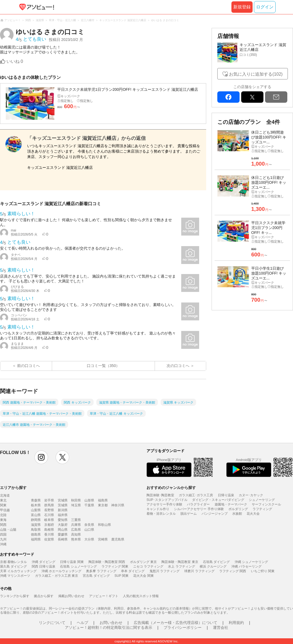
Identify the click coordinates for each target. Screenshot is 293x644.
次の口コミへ (178, 366)
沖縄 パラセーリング (246, 566)
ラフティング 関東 (115, 566)
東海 (3, 520)
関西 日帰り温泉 (44, 566)
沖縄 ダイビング (44, 562)
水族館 (237, 514)
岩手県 (49, 500)
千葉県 (89, 505)
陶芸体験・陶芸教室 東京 (180, 562)
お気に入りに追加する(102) (256, 74)
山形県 (89, 500)
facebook (228, 97)
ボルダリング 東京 (143, 562)
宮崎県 (103, 539)
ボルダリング (238, 509)
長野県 (49, 510)
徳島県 (36, 534)
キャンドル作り (158, 509)
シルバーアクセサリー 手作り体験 (199, 509)
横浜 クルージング (213, 566)
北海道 (5, 495)
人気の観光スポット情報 (141, 596)
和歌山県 (104, 525)
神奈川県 (118, 505)
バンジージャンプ (215, 514)
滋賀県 (36, 525)
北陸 (3, 515)
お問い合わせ (111, 623)
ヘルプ (82, 623)
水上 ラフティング (181, 566)
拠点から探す (44, 596)
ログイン (265, 7)
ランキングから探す (15, 596)
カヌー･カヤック (251, 495)
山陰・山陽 (8, 530)
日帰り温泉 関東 (72, 562)
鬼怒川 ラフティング (165, 571)
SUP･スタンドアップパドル (167, 500)
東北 (3, 500)
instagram (41, 457)
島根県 (49, 530)
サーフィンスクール (266, 504)
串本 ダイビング (133, 571)
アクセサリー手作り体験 (164, 504)
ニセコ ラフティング (148, 566)
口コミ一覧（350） (103, 366)
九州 (3, 539)
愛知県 (63, 520)
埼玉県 (76, 505)
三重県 (76, 520)
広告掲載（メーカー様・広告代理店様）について (176, 623)
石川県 (49, 515)
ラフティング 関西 (233, 571)
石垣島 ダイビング (216, 562)
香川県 (49, 534)
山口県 (89, 530)
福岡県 (36, 539)
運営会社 (221, 627)
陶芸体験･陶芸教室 (160, 495)
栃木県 (36, 505)
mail (276, 97)
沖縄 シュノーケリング (251, 562)
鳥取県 (36, 530)
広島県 (76, 530)
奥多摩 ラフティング (101, 571)
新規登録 (242, 7)
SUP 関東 (122, 576)
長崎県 (63, 539)
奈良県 (89, 525)
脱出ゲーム (189, 514)
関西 (3, 525)
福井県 (63, 515)
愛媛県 (63, 534)
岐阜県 (49, 520)
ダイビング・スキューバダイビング (218, 500)
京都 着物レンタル (13, 562)
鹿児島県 (118, 539)
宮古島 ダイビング (96, 576)
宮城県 (63, 500)
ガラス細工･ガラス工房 (196, 495)
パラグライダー (198, 504)
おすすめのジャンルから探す (171, 488)
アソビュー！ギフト (104, 596)
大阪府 (63, 525)
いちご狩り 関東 (263, 571)
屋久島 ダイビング (13, 566)
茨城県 (63, 505)
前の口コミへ (28, 366)
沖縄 (3, 544)
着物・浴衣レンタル (161, 514)
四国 (3, 534)
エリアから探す (13, 488)
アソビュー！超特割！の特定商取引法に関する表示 (109, 627)
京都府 (49, 525)
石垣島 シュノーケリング (78, 566)
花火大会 (253, 514)
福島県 (103, 500)
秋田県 (76, 500)
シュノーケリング (262, 500)
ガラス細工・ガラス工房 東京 (57, 576)
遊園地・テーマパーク (231, 504)
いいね (15, 61)
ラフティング (262, 509)
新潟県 (63, 510)
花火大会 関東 (143, 576)
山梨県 (36, 510)
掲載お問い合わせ (71, 596)
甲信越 (5, 510)
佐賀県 (49, 539)
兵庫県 (76, 525)
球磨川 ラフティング (199, 571)
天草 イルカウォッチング (18, 571)
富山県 (36, 515)
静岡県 (36, 520)
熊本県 (76, 539)
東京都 (103, 505)
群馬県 (49, 505)
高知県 (76, 534)
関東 (3, 505)
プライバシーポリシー (183, 627)
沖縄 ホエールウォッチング (61, 571)
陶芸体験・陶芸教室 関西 (107, 562)
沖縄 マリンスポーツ (15, 576)
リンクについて (52, 623)
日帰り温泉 (226, 495)
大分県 (89, 539)
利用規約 (236, 623)
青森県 (36, 500)
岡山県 (63, 530)
